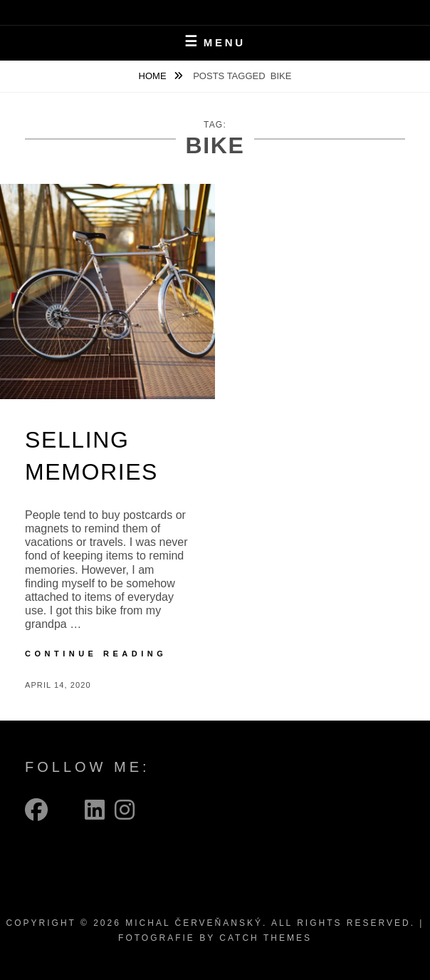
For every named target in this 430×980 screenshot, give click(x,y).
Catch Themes (266, 938)
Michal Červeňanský (194, 923)
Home (154, 76)
